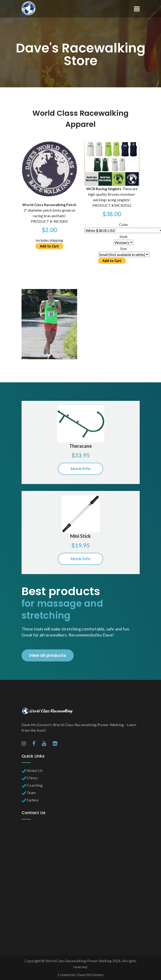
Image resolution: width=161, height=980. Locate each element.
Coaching (32, 785)
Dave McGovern (90, 975)
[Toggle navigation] (137, 9)
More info (81, 469)
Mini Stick (80, 536)
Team (29, 793)
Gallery (30, 800)
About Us (32, 770)
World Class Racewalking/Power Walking (79, 961)
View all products (47, 655)
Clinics (30, 778)
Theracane (80, 446)
